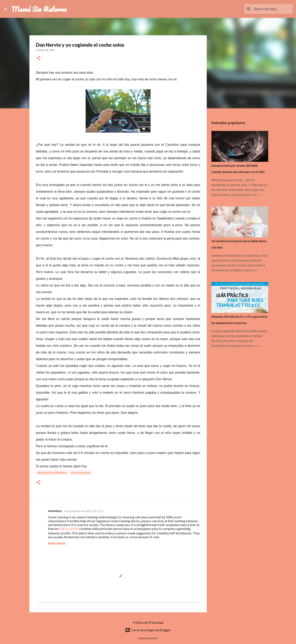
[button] (38, 58)
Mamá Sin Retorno (39, 9)
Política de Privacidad (148, 622)
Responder (57, 543)
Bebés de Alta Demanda (52, 473)
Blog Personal (81, 473)
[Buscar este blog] (271, 9)
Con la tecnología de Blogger (148, 630)
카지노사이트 (69, 529)
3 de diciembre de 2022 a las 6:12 (83, 511)
